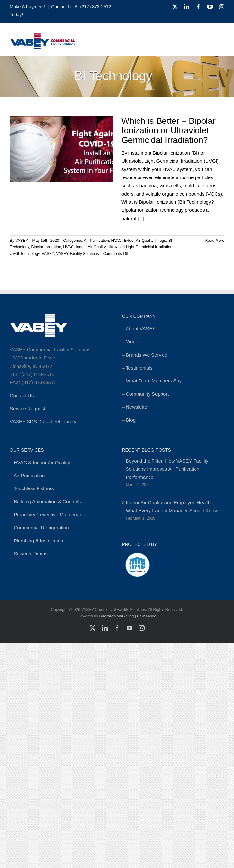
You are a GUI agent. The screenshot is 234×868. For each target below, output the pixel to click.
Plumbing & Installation (39, 541)
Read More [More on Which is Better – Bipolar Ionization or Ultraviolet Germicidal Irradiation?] (215, 241)
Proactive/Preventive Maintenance (51, 514)
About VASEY (140, 329)
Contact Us (22, 396)
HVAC (117, 241)
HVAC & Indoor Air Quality (42, 462)
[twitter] (175, 7)
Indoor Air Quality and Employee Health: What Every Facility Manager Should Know (172, 507)
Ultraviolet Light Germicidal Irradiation (140, 247)
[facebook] (198, 7)
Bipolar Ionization (46, 247)
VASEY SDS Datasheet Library (43, 421)
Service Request (28, 408)
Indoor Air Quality (139, 241)
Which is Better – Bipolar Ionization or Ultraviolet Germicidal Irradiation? (168, 130)
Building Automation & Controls (47, 502)
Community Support (147, 394)
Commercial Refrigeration (41, 527)
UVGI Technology (25, 254)
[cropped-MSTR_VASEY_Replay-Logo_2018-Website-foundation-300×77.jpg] (43, 35)
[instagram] (222, 7)
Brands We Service (147, 355)
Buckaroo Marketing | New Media (128, 616)
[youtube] (210, 7)
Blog (131, 420)
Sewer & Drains (31, 554)
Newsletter (137, 407)
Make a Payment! (27, 7)
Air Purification (97, 241)
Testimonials (139, 368)
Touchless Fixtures (34, 488)
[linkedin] (187, 7)
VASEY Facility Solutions (77, 254)
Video (132, 342)
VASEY (22, 241)
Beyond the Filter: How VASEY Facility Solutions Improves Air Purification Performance (167, 469)
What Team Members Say (154, 381)
